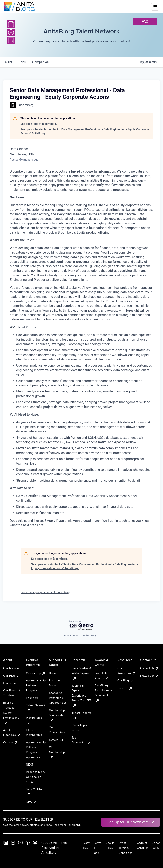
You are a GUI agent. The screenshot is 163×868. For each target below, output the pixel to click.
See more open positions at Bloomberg (45, 592)
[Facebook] (28, 843)
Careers (11, 742)
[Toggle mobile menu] (155, 7)
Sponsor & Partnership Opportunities (58, 698)
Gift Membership (57, 752)
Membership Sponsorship (57, 715)
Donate (54, 673)
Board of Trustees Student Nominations (11, 713)
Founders (32, 698)
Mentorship (36, 673)
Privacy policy (71, 636)
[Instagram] (11, 24)
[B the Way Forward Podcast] (35, 843)
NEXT (30, 764)
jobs (22, 62)
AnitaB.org (49, 852)
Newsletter (150, 676)
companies (40, 62)
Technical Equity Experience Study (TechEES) (82, 695)
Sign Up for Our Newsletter (131, 822)
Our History (11, 676)
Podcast (125, 688)
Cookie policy (89, 636)
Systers (56, 740)
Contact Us (150, 668)
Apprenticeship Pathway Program (36, 685)
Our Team (9, 683)
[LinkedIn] (6, 843)
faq (145, 21)
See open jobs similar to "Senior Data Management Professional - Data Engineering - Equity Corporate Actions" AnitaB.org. (85, 132)
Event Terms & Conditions (125, 848)
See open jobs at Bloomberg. (39, 124)
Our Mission (11, 668)
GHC (31, 802)
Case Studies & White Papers (81, 673)
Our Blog (126, 680)
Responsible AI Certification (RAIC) (36, 777)
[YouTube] (20, 843)
